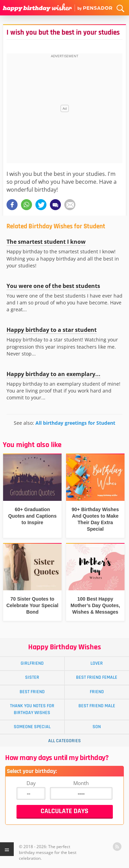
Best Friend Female (97, 677)
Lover (97, 663)
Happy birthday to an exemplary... (53, 374)
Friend (97, 692)
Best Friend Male (97, 706)
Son (97, 727)
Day (31, 783)
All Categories (64, 741)
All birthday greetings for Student (75, 423)
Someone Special (32, 727)
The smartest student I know (46, 242)
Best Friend (32, 692)
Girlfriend (32, 663)
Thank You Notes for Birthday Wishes (32, 709)
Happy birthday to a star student (52, 330)
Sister (32, 677)
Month (81, 783)
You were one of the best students (53, 286)
